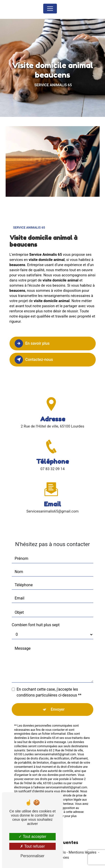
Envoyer (58, 703)
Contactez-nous (34, 360)
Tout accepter (32, 837)
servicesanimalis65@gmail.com (52, 506)
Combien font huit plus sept (36, 619)
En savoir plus (32, 343)
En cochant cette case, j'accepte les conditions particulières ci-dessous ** (49, 686)
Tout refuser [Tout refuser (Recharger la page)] (32, 846)
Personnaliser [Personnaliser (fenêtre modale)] (32, 856)
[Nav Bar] (50, 9)
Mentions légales (83, 852)
